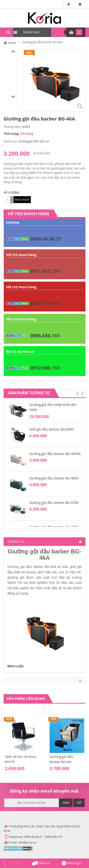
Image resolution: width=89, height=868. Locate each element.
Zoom (80, 106)
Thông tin (16, 542)
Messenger (72, 863)
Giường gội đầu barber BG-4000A (55, 454)
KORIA (26, 127)
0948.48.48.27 (46, 239)
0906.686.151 (45, 336)
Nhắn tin (41, 863)
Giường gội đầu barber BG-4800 (54, 527)
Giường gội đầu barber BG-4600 (54, 478)
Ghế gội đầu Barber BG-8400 (52, 429)
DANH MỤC (32, 32)
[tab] (44, 542)
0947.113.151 (45, 303)
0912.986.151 (45, 368)
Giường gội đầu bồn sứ (34, 141)
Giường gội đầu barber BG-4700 (54, 503)
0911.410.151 (45, 271)
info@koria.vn (27, 842)
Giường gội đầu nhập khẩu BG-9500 (53, 407)
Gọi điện (11, 863)
